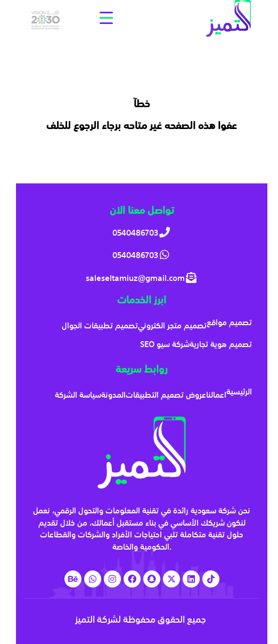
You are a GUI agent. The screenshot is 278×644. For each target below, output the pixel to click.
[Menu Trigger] (106, 17)
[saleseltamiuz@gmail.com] (142, 278)
